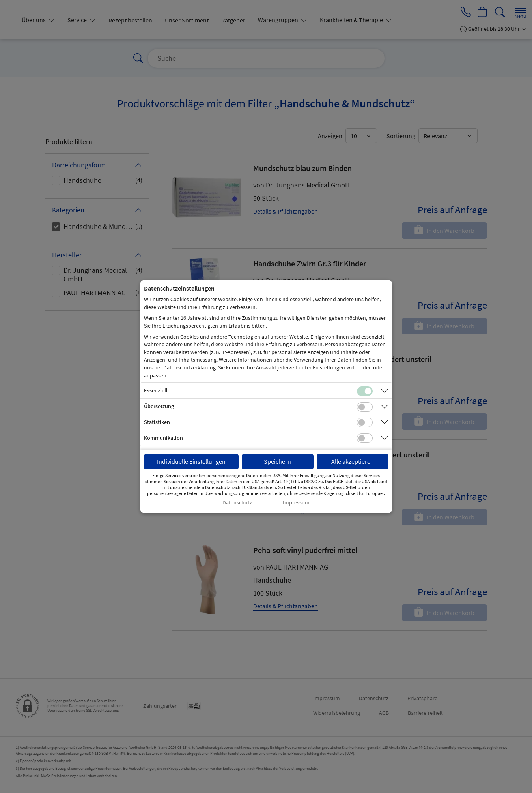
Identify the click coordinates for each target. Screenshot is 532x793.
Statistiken (157, 422)
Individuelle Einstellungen (191, 461)
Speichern (277, 461)
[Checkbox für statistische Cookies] (365, 422)
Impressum (296, 503)
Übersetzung (159, 406)
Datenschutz (237, 503)
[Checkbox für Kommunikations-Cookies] (365, 438)
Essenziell (156, 390)
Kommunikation (163, 438)
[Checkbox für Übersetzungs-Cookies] (365, 407)
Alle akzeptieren (353, 461)
